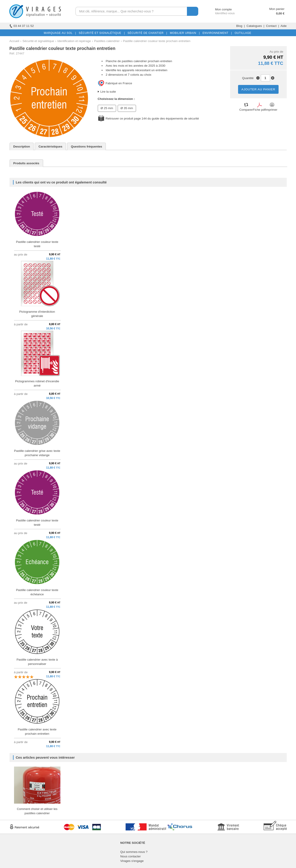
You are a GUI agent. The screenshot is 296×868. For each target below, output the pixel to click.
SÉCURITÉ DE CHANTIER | (147, 33)
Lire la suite (108, 92)
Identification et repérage (74, 41)
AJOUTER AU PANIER (258, 89)
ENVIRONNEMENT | (216, 33)
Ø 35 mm (127, 108)
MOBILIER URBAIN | (184, 33)
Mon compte (219, 9)
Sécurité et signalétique (38, 41)
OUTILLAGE (242, 33)
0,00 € (280, 13)
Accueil (14, 41)
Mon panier (277, 9)
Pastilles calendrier (107, 41)
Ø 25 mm (107, 108)
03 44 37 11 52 (22, 26)
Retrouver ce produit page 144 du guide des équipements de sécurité (152, 118)
